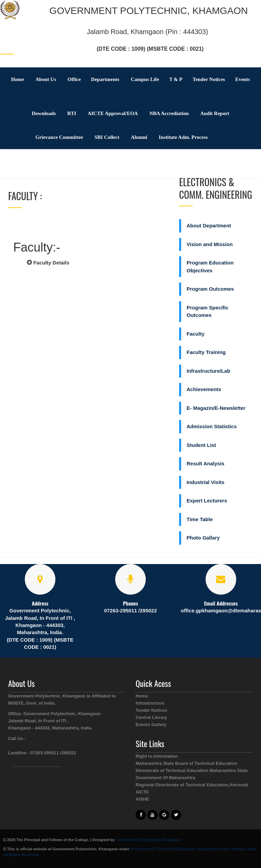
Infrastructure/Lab (208, 371)
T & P (176, 79)
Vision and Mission (210, 244)
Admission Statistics (212, 426)
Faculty (196, 334)
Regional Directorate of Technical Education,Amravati (192, 785)
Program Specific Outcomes (207, 311)
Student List (201, 445)
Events (242, 79)
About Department (209, 226)
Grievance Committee (59, 137)
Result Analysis (205, 463)
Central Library (151, 717)
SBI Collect (107, 137)
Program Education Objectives (210, 267)
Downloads (44, 113)
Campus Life (145, 79)
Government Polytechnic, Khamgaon (148, 840)
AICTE (142, 792)
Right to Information (157, 756)
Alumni (139, 137)
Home (17, 79)
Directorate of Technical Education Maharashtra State (192, 770)
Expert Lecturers (207, 501)
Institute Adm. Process (183, 137)
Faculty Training (206, 352)
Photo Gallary (203, 538)
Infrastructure (150, 703)
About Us (46, 79)
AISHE (142, 799)
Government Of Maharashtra (166, 778)
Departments (105, 79)
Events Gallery (151, 725)
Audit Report (215, 113)
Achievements (204, 389)
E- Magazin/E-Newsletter (216, 408)
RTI (72, 113)
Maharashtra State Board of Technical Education (186, 763)
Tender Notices (209, 79)
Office (74, 79)
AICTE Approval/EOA (113, 113)
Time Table (200, 519)
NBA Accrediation (169, 113)
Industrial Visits (205, 482)
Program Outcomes (210, 289)
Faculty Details (48, 263)
